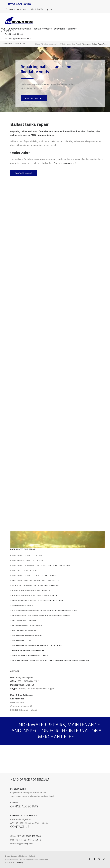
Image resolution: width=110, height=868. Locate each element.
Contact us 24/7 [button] (34, 98)
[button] (7, 31)
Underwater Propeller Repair (27, 556)
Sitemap (20, 862)
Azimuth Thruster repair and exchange (31, 591)
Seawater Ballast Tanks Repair (27, 626)
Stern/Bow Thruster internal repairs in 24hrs (35, 596)
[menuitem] (17, 9)
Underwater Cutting (22, 641)
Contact (73, 29)
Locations (61, 29)
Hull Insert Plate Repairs (25, 571)
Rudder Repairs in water (24, 631)
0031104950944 (25, 681)
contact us (70, 163)
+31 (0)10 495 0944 (31, 836)
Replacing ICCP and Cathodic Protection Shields (36, 586)
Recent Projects (44, 29)
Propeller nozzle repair (24, 621)
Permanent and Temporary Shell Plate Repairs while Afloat (41, 616)
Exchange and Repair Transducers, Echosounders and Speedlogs (45, 611)
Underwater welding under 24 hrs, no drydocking (37, 646)
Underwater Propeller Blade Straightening (34, 576)
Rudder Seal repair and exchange (29, 561)
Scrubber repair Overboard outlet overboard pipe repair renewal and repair (51, 661)
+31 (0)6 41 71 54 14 (33, 840)
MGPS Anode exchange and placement (31, 656)
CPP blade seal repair (23, 606)
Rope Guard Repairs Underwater (28, 651)
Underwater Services (20, 29)
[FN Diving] (19, 21)
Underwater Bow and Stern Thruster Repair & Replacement (41, 566)
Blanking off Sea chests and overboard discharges (38, 601)
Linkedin (14, 803)
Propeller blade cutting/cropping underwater (36, 581)
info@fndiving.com (45, 9)
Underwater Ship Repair (71, 44)
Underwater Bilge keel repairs (27, 636)
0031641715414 (26, 685)
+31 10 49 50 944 (19, 9)
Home (4, 29)
